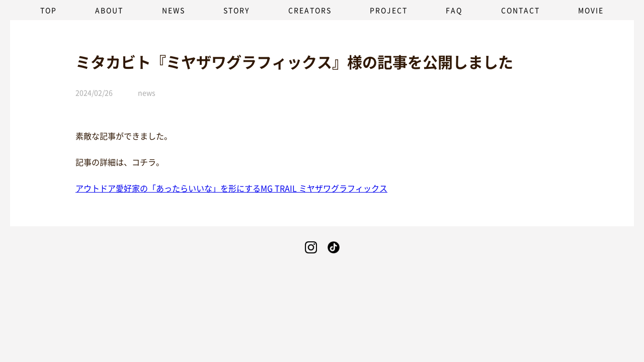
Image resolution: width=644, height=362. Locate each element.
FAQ (454, 10)
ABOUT (109, 10)
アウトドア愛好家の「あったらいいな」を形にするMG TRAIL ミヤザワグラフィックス (231, 188)
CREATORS (310, 10)
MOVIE (591, 10)
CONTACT (520, 10)
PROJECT (389, 10)
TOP (49, 10)
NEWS (174, 10)
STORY (236, 10)
